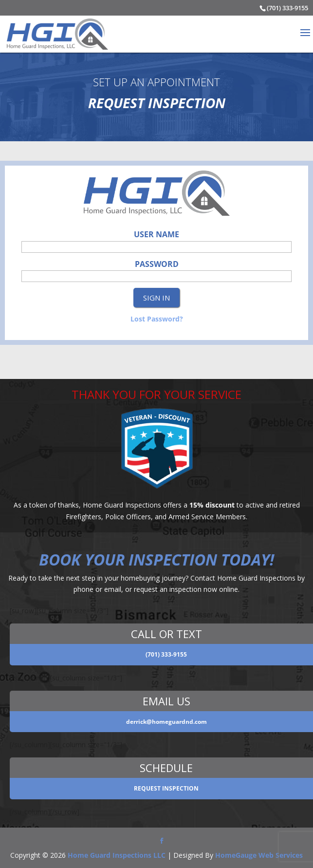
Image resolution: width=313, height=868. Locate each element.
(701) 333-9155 (287, 8)
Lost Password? (157, 319)
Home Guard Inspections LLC (117, 855)
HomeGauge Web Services (259, 855)
